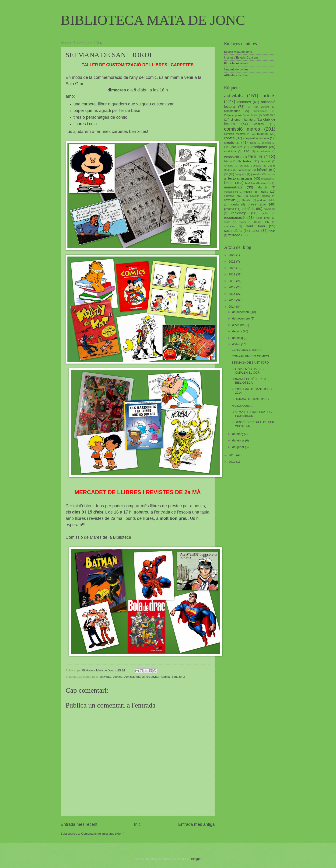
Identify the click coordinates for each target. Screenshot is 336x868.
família (165, 677)
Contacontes (260, 134)
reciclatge (239, 213)
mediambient (231, 192)
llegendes (266, 179)
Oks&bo (247, 200)
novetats (230, 200)
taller (255, 231)
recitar (265, 214)
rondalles (229, 226)
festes (247, 161)
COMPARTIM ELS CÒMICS (250, 356)
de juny (237, 331)
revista (242, 222)
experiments (264, 151)
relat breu (263, 218)
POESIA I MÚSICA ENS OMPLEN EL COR (247, 371)
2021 (232, 262)
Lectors (271, 174)
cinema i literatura (243, 120)
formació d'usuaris (250, 166)
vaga (272, 231)
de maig (238, 338)
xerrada (234, 235)
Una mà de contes (236, 69)
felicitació (230, 161)
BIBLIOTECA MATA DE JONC (153, 20)
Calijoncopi (231, 115)
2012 (232, 462)
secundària (233, 231)
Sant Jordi (178, 677)
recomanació (234, 217)
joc (226, 174)
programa (269, 209)
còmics (118, 677)
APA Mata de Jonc (236, 75)
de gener (238, 447)
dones (253, 143)
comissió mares (134, 677)
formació (229, 166)
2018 (232, 281)
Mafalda (250, 183)
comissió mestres (235, 134)
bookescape (261, 111)
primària (248, 209)
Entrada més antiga (196, 824)
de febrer (239, 440)
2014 (232, 307)
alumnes (244, 102)
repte (227, 222)
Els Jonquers (233, 147)
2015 (232, 300)
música (264, 192)
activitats (105, 677)
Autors (265, 107)
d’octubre (239, 325)
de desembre (241, 312)
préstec (229, 209)
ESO (246, 151)
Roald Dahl (262, 222)
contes (229, 138)
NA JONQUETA (242, 406)
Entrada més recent (79, 824)
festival (266, 161)
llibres (229, 183)
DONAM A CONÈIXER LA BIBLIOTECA (249, 381)
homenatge (245, 170)
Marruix (263, 187)
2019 (232, 274)
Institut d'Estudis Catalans (241, 57)
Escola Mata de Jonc (238, 52)
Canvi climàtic (250, 115)
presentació (257, 204)
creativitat (153, 677)
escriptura (230, 151)
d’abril (237, 344)
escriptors (259, 147)
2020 (232, 268)
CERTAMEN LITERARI (247, 350)
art (250, 107)
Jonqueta (241, 174)
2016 (232, 294)
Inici (138, 824)
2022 (232, 255)
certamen (269, 115)
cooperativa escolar (256, 138)
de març (238, 434)
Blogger (196, 859)
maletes (266, 183)
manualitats (233, 187)
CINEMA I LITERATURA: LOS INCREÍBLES (252, 414)
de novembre (241, 318)
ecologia (266, 143)
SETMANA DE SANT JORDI (250, 363)
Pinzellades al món (237, 63)
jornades (256, 174)
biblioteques (232, 111)
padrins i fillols (266, 200)
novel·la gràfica (260, 196)
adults (269, 95)
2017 (232, 287)
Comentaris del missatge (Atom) (103, 834)
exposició (231, 157)
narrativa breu (233, 196)
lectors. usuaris (240, 178)
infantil (262, 170)
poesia (234, 204)
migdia (248, 192)
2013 (232, 455)
